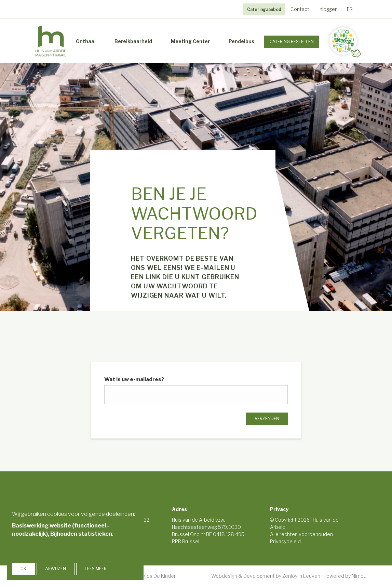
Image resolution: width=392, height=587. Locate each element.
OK (23, 569)
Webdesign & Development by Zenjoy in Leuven (266, 576)
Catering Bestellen (292, 42)
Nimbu (359, 576)
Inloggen (328, 9)
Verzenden (267, 419)
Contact (300, 9)
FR (350, 9)
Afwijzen (56, 569)
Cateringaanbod (264, 9)
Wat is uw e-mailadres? (134, 379)
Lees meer (96, 569)
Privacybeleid (285, 541)
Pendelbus (241, 41)
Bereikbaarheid (133, 41)
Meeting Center (190, 41)
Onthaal (86, 41)
